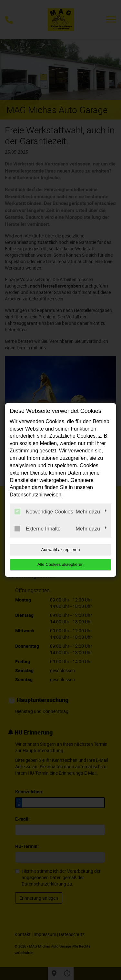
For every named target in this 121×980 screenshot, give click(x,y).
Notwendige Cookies (44, 512)
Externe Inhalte (38, 529)
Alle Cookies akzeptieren (60, 564)
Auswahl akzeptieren (61, 550)
